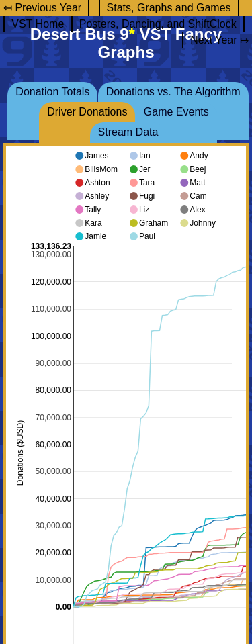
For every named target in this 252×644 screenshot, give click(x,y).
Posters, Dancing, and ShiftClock (158, 24)
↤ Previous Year (42, 8)
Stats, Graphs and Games (169, 8)
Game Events (176, 112)
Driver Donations (87, 112)
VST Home (38, 24)
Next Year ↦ (219, 40)
